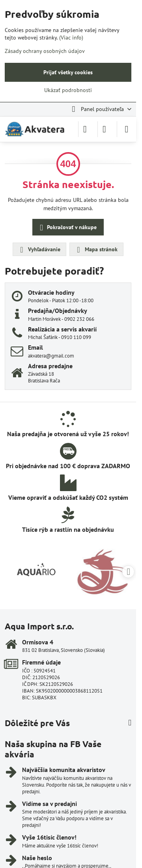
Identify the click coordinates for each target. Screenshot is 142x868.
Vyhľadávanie (39, 250)
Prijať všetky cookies (68, 72)
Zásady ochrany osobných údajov (45, 51)
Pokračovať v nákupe (67, 228)
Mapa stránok (96, 250)
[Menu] (127, 129)
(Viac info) (71, 38)
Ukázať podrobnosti (68, 90)
